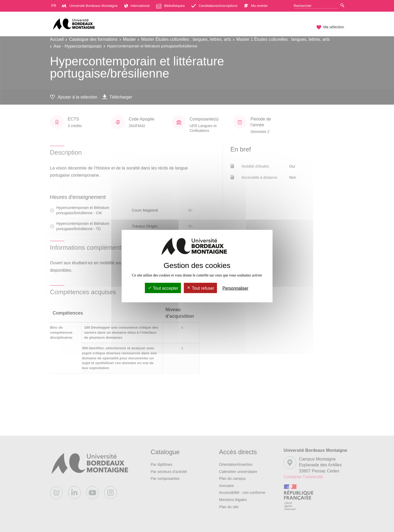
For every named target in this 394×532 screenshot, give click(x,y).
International (137, 6)
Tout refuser (200, 288)
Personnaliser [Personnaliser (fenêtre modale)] (235, 288)
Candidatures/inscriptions (214, 6)
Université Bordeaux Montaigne (89, 6)
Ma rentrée (256, 6)
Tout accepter (163, 288)
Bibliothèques (170, 6)
